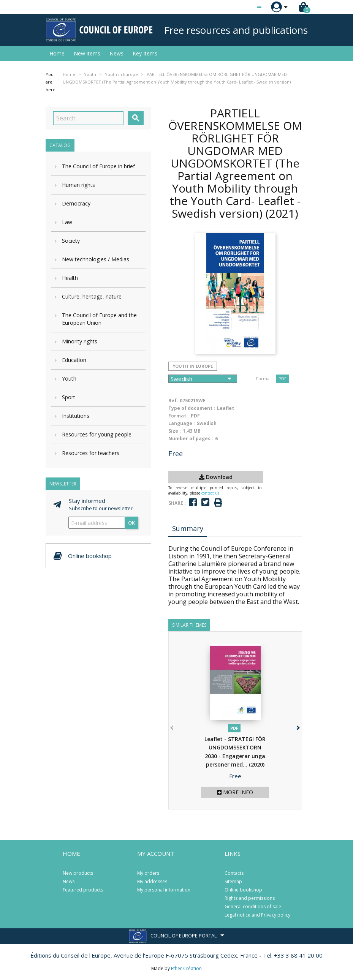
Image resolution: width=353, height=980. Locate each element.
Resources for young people (97, 434)
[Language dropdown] (245, 7)
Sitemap (233, 881)
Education (74, 360)
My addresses (152, 881)
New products (78, 873)
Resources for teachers (91, 453)
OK (131, 523)
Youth (69, 379)
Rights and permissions (250, 898)
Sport (69, 397)
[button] (298, 726)
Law (67, 222)
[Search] (88, 118)
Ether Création (186, 968)
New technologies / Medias (96, 259)
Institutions (76, 416)
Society (71, 241)
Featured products (83, 890)
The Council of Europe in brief (98, 166)
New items (87, 53)
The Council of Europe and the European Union (99, 319)
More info (235, 792)
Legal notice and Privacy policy (257, 915)
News (116, 53)
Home (57, 53)
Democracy (76, 203)
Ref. (173, 401)
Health (70, 278)
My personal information (164, 890)
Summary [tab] (188, 528)
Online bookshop (243, 890)
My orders (148, 873)
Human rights (78, 185)
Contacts (234, 873)
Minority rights (80, 341)
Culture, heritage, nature (92, 296)
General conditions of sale (253, 906)
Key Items (145, 53)
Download (216, 477)
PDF (283, 379)
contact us (210, 493)
